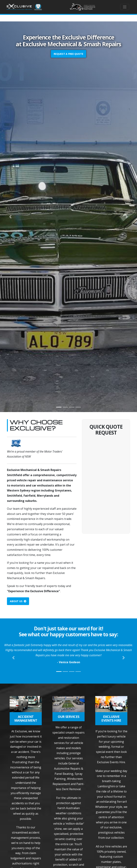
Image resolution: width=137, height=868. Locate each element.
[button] (10, 217)
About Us (18, 601)
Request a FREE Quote (68, 54)
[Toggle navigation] (125, 7)
